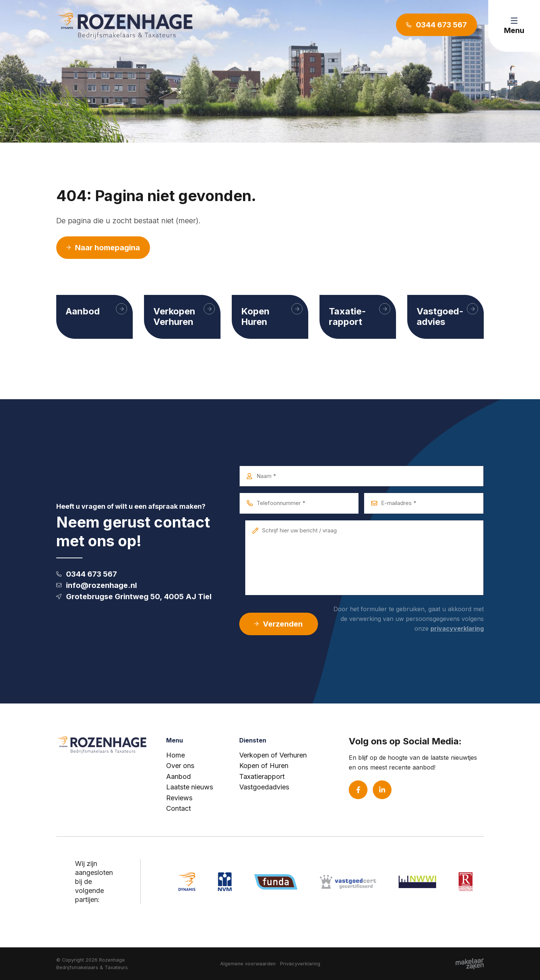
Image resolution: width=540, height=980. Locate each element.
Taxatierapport (262, 776)
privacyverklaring (457, 628)
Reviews (179, 798)
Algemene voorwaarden (248, 964)
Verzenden (278, 624)
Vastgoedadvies (264, 787)
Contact (178, 808)
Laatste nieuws (190, 787)
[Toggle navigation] (514, 26)
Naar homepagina (103, 248)
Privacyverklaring (300, 964)
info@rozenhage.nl (97, 585)
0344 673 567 (87, 574)
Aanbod (178, 776)
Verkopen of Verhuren (273, 755)
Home (175, 755)
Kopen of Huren (264, 766)
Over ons (180, 766)
